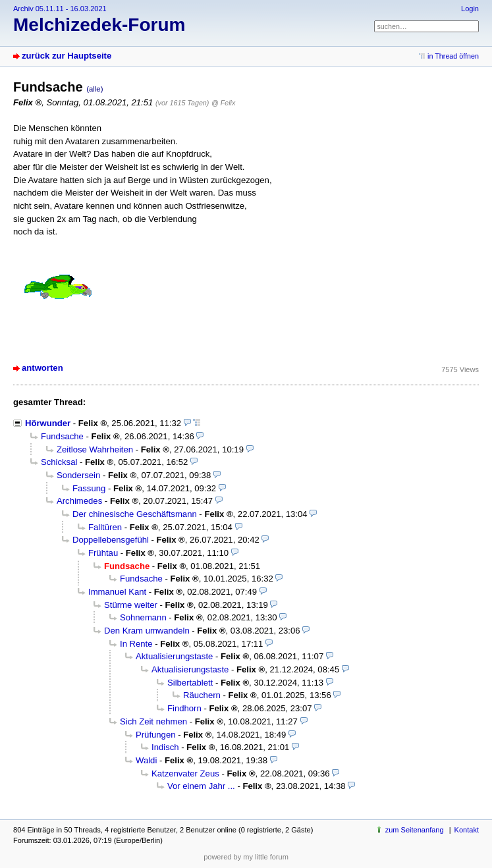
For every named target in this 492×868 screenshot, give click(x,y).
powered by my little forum (246, 857)
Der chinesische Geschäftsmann (135, 514)
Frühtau (103, 553)
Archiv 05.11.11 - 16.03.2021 (60, 9)
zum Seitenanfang (415, 830)
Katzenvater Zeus (185, 773)
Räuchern (202, 695)
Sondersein (78, 475)
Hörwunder (48, 423)
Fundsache (62, 436)
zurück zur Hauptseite (67, 56)
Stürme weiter (131, 605)
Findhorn (184, 708)
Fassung (89, 488)
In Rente (136, 644)
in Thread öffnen (453, 56)
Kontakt (467, 830)
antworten (42, 368)
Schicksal (59, 462)
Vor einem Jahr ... (201, 786)
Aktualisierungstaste (174, 656)
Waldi (146, 760)
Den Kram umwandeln (147, 631)
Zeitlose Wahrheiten (95, 449)
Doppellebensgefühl (111, 540)
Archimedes (79, 501)
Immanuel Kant (117, 592)
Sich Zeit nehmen (153, 721)
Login (470, 9)
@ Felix (223, 103)
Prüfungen (156, 735)
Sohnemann (143, 617)
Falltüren (105, 527)
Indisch (165, 747)
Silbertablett (190, 683)
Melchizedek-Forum (99, 25)
